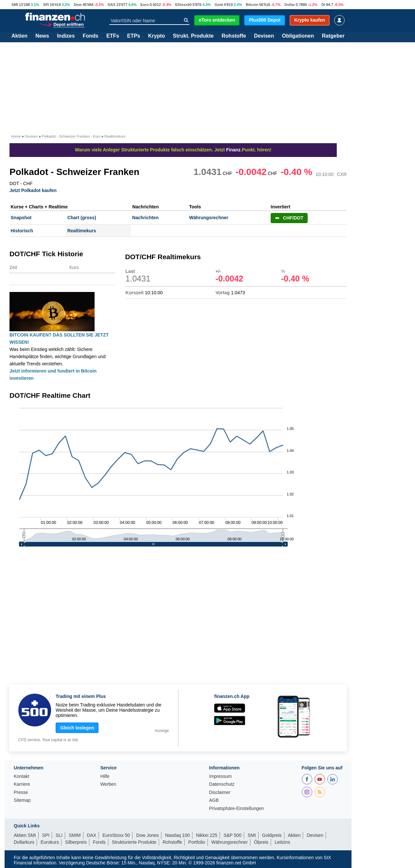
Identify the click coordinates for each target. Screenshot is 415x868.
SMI (15, 5)
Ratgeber (333, 36)
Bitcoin (252, 5)
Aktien (19, 36)
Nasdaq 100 (177, 835)
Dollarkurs (24, 842)
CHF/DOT (289, 218)
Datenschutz (222, 784)
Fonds (91, 36)
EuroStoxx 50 (116, 835)
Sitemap (22, 800)
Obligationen (298, 36)
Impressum (220, 776)
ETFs (113, 36)
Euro (144, 5)
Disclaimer (220, 792)
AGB (214, 800)
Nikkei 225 (207, 835)
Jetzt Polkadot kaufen (33, 190)
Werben (108, 784)
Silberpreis (76, 842)
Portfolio (197, 842)
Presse (21, 792)
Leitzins (282, 842)
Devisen (264, 36)
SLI (59, 835)
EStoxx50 (183, 5)
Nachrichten (145, 218)
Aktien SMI (25, 835)
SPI (46, 5)
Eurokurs (50, 842)
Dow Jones (147, 835)
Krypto (156, 36)
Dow (78, 5)
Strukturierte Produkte (134, 842)
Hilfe (105, 776)
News (42, 36)
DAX (112, 5)
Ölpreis (261, 842)
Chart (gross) (82, 218)
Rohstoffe (234, 36)
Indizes (66, 36)
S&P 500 (233, 835)
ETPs (134, 36)
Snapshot (21, 218)
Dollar (290, 5)
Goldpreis (272, 835)
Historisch (22, 231)
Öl (323, 5)
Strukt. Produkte (193, 36)
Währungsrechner (209, 218)
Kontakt (21, 776)
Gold (219, 5)
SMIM (75, 835)
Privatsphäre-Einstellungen (236, 809)
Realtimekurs (82, 231)
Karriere (22, 784)
